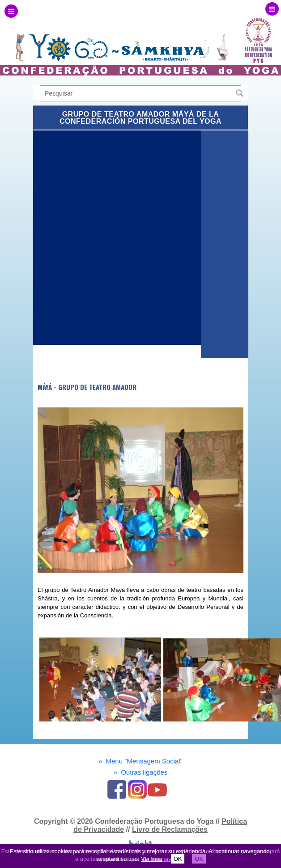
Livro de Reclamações (170, 829)
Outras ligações (141, 772)
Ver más (152, 859)
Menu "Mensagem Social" (140, 761)
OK (178, 859)
